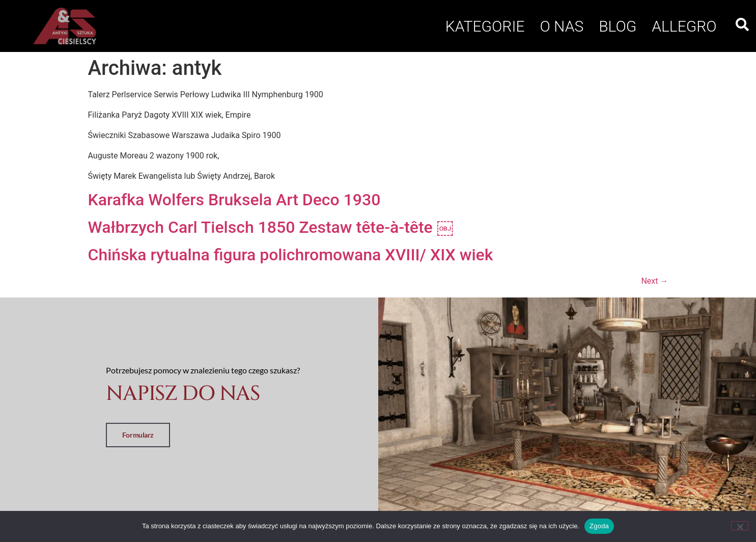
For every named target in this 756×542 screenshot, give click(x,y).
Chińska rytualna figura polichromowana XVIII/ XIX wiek (291, 255)
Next (654, 281)
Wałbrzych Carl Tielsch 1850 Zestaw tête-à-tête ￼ (271, 227)
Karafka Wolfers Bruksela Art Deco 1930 (234, 200)
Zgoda (599, 526)
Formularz (138, 435)
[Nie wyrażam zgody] (740, 526)
